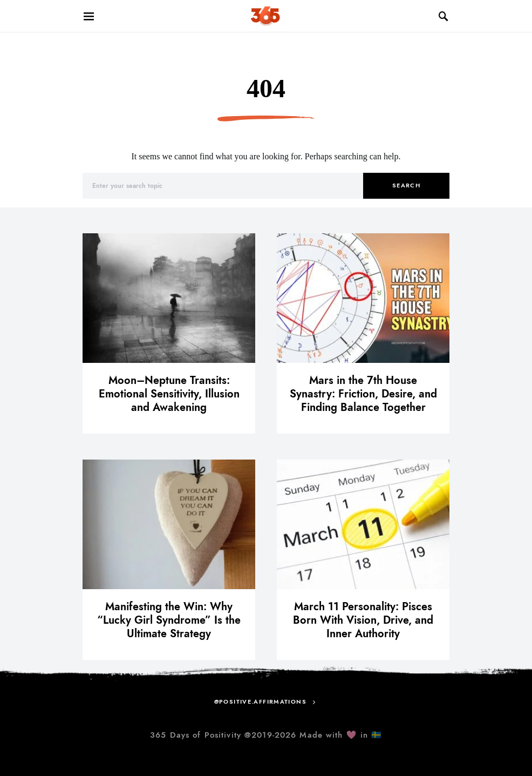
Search (406, 185)
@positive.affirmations (260, 702)
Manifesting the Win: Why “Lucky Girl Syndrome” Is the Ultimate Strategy (169, 620)
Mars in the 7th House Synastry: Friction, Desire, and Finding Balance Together (363, 394)
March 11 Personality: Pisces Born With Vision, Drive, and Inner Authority (363, 620)
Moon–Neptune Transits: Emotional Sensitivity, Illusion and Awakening (169, 394)
